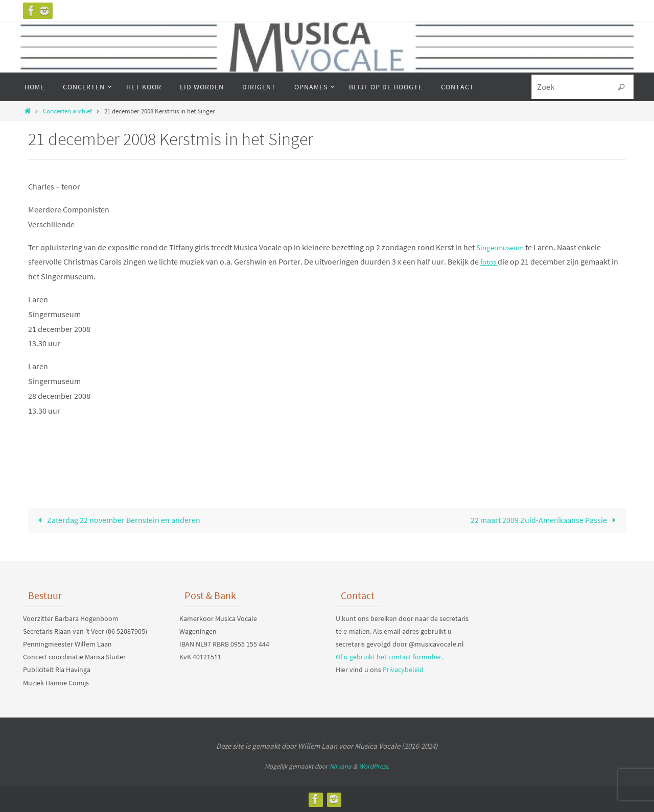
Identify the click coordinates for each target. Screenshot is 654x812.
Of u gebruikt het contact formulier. (389, 657)
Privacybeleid (403, 670)
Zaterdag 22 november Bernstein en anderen (117, 520)
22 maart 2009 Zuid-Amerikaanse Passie (545, 520)
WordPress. (374, 766)
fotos (490, 261)
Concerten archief (67, 111)
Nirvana (341, 766)
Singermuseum (503, 247)
